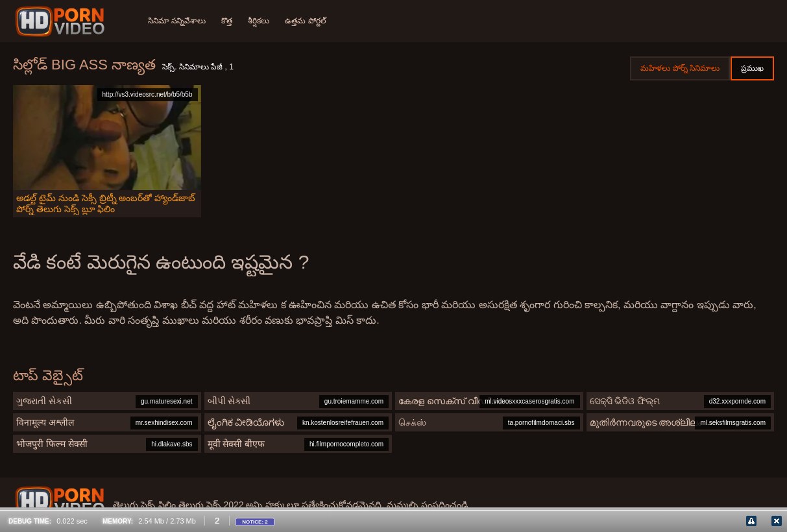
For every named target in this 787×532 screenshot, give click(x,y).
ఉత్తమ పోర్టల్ (305, 21)
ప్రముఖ (752, 68)
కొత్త (227, 21)
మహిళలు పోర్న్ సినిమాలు (680, 68)
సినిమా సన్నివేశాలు (177, 21)
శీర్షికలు (259, 21)
